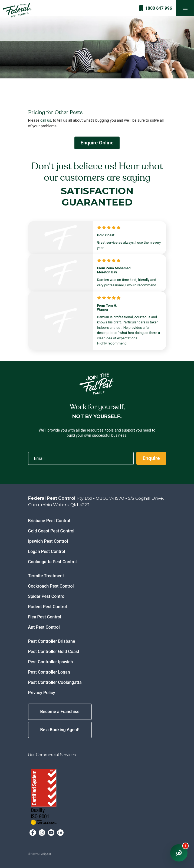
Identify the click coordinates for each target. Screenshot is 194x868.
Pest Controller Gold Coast (54, 652)
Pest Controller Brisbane (52, 641)
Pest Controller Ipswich (51, 662)
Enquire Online (97, 143)
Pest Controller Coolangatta (55, 682)
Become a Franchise (60, 712)
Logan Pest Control (47, 551)
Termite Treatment (46, 576)
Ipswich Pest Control (48, 541)
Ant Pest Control (44, 627)
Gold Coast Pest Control (51, 531)
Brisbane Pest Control (49, 521)
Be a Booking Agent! (60, 730)
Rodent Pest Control (48, 607)
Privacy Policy (42, 693)
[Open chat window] (179, 853)
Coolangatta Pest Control (52, 562)
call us (46, 120)
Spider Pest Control (47, 596)
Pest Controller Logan (49, 672)
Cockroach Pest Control (51, 586)
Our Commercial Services (52, 755)
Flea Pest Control (45, 617)
